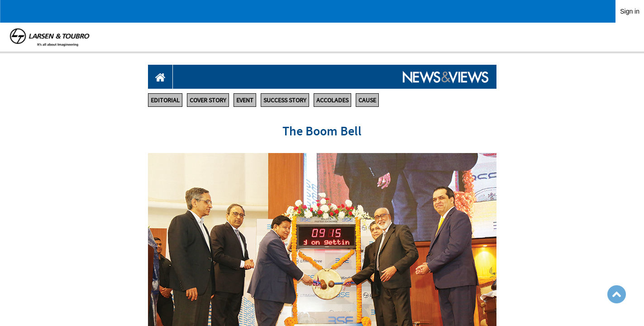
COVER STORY (208, 100)
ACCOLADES (332, 100)
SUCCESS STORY (285, 100)
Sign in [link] (630, 11)
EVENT (245, 100)
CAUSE (367, 100)
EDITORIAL (165, 100)
